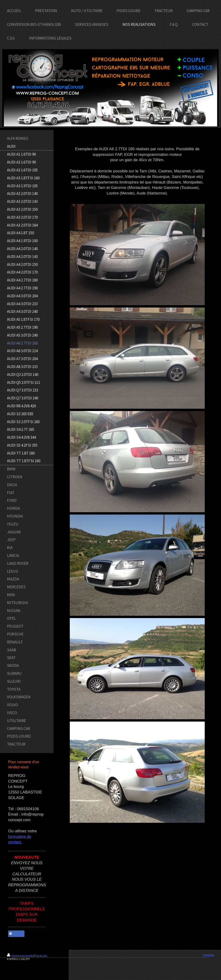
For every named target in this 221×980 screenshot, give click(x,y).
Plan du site (41, 956)
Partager (16, 934)
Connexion (208, 955)
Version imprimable (20, 956)
